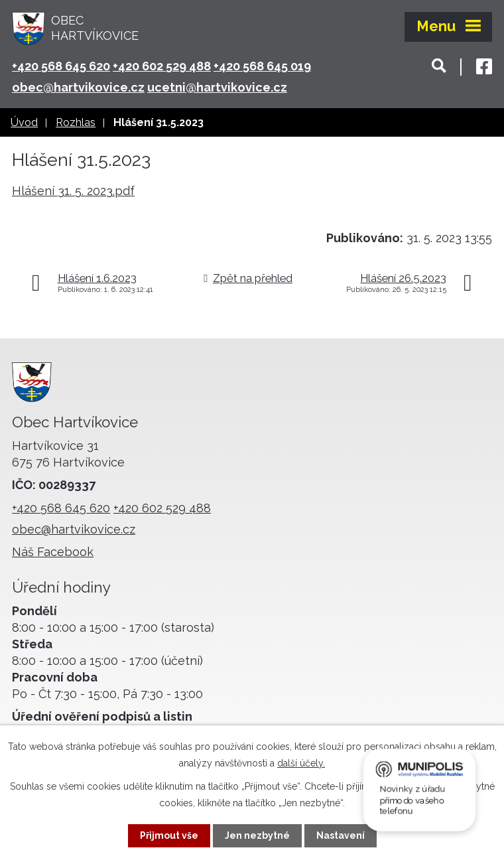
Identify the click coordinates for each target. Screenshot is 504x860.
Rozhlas (76, 122)
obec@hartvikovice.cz (78, 87)
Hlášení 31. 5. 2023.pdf (73, 191)
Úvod (24, 122)
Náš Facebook (53, 552)
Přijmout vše (169, 835)
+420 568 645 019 (262, 66)
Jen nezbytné (257, 835)
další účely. (301, 763)
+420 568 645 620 (61, 66)
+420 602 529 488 (162, 66)
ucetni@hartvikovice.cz (217, 87)
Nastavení (341, 835)
